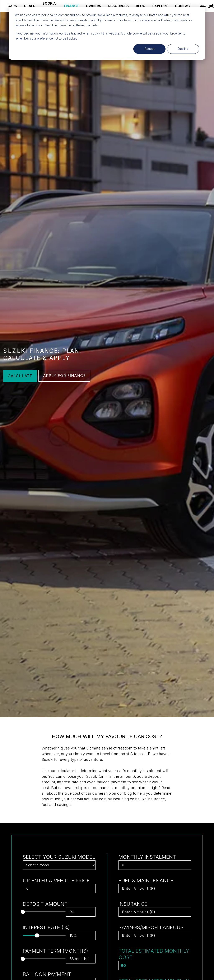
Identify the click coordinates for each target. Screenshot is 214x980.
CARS (12, 6)
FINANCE (71, 6)
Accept (150, 49)
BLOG (141, 6)
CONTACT (184, 6)
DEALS (30, 6)
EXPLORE (160, 6)
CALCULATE (20, 376)
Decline (183, 49)
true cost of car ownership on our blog (98, 793)
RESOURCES (118, 6)
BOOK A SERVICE (50, 6)
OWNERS (94, 6)
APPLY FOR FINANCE (64, 376)
